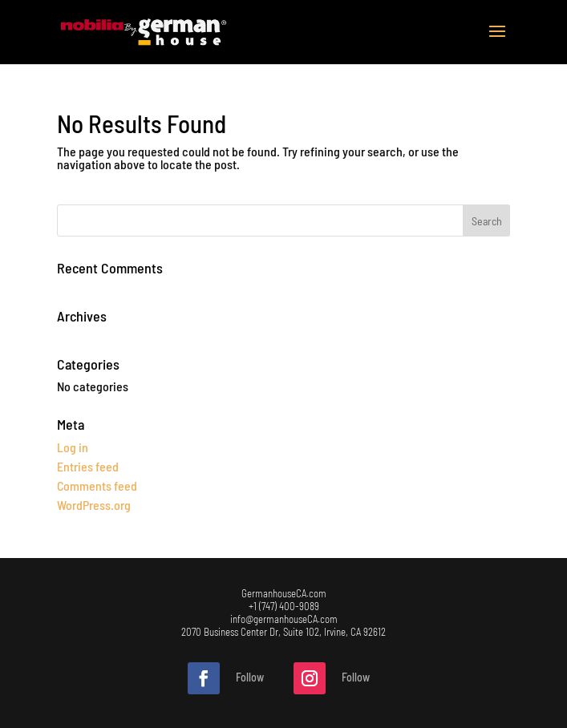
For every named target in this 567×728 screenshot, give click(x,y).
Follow (250, 677)
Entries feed (88, 466)
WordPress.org (94, 505)
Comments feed (97, 485)
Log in (73, 447)
